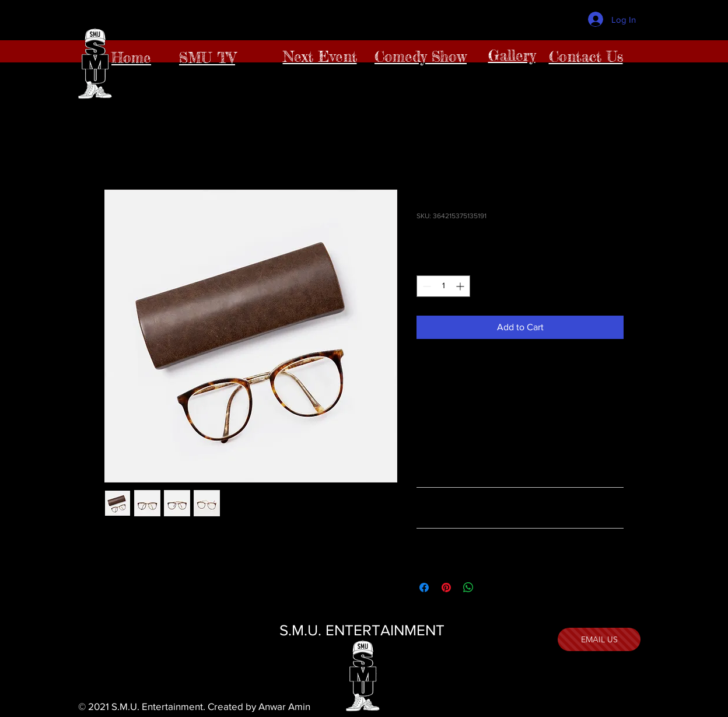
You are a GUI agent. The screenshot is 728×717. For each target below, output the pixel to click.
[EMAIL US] (599, 639)
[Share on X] (491, 587)
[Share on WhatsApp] (468, 587)
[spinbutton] (443, 286)
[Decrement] (426, 286)
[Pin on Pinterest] (446, 587)
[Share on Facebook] (424, 587)
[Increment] (461, 286)
